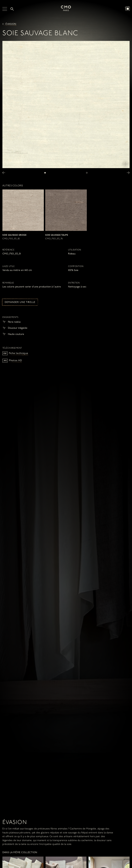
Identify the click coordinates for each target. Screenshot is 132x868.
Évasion (9, 24)
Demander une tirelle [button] (20, 302)
